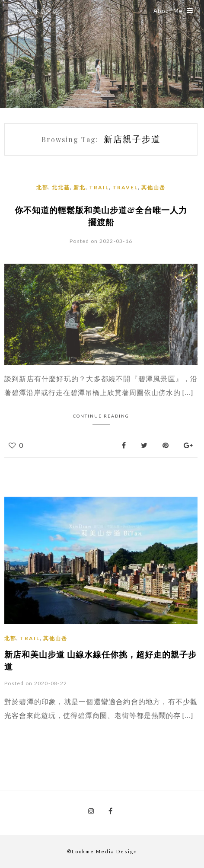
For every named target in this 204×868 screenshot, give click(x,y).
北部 (42, 187)
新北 (80, 187)
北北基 (61, 187)
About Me (173, 11)
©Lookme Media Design (102, 851)
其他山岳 (153, 187)
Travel (125, 187)
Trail (99, 187)
